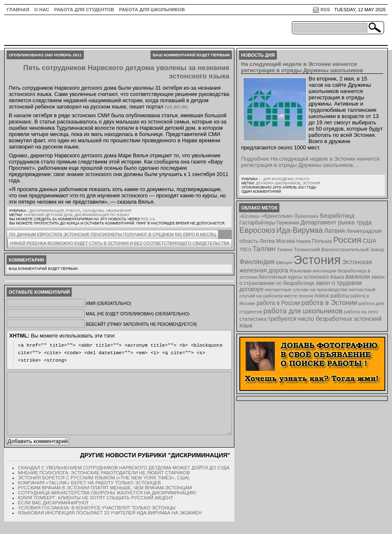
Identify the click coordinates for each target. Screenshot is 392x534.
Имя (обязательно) (109, 304)
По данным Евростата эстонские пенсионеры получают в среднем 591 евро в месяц (113, 235)
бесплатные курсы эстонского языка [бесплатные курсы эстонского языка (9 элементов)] (301, 277)
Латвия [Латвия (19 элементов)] (334, 230)
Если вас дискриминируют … (56, 515)
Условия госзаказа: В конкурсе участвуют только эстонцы (97, 520)
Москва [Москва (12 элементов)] (286, 241)
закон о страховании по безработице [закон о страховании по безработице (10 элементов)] (312, 280)
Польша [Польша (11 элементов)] (322, 241)
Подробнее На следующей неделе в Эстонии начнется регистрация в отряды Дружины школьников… (310, 162)
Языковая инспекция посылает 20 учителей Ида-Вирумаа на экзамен (110, 525)
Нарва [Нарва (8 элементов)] (303, 241)
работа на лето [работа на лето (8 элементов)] (361, 311)
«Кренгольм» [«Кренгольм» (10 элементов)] (277, 216)
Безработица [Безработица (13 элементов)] (337, 216)
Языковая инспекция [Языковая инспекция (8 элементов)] (313, 271)
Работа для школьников (152, 10)
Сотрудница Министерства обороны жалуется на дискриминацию (107, 505)
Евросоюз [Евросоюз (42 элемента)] (257, 230)
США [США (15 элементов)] (369, 241)
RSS (325, 10)
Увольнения (118, 211)
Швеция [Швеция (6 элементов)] (284, 262)
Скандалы (93, 211)
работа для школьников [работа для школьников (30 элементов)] (303, 311)
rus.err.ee (176, 107)
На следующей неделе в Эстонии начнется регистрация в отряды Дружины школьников (302, 67)
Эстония (311, 183)
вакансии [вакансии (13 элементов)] (358, 277)
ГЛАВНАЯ (18, 10)
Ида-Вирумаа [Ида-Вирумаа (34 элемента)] (300, 230)
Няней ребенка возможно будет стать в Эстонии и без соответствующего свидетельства (120, 243)
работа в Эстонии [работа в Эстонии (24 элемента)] (329, 302)
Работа (73, 211)
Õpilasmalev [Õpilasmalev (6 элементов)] (307, 216)
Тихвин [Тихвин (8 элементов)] (285, 249)
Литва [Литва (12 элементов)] (267, 241)
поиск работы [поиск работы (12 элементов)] (332, 296)
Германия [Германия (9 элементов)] (288, 223)
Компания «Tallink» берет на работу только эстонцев (89, 495)
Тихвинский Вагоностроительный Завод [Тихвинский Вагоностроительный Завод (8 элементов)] (339, 249)
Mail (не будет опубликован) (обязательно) (138, 314)
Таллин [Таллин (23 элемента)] (264, 249)
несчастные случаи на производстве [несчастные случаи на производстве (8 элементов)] (306, 289)
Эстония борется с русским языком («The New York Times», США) (104, 490)
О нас (42, 10)
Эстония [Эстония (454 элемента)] (317, 260)
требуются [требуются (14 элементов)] (282, 319)
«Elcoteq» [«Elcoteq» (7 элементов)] (250, 216)
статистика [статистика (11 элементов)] (253, 319)
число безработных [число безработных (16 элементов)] (325, 319)
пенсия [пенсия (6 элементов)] (306, 296)
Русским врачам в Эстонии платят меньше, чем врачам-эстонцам (105, 500)
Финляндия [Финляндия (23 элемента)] (257, 262)
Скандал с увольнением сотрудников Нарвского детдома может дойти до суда (124, 480)
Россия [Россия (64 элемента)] (347, 240)
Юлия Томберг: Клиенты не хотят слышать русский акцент (96, 510)
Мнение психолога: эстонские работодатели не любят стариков (104, 485)
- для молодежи (277, 179)
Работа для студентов (84, 10)
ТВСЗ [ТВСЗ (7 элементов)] (245, 249)
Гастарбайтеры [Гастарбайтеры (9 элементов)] (257, 223)
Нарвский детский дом (48, 215)
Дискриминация (46, 211)
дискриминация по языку (102, 215)
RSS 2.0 (147, 219)
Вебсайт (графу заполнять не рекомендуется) (141, 324)
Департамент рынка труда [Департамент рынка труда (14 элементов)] (336, 222)
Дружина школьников (278, 183)
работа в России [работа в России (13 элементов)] (278, 303)
